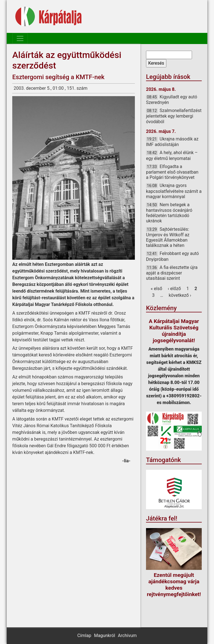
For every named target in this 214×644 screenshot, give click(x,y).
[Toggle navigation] (20, 38)
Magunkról (104, 636)
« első (156, 289)
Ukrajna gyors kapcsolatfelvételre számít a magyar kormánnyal (174, 191)
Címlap (84, 636)
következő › (180, 295)
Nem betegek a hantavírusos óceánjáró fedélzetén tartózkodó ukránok (169, 213)
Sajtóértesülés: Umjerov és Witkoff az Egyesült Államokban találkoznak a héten (168, 237)
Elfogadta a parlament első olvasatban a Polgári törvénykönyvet (172, 172)
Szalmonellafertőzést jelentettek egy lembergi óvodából (174, 116)
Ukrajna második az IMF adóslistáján (172, 142)
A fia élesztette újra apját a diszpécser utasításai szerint (172, 273)
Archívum (127, 636)
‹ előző (174, 289)
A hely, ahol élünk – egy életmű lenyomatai (172, 155)
